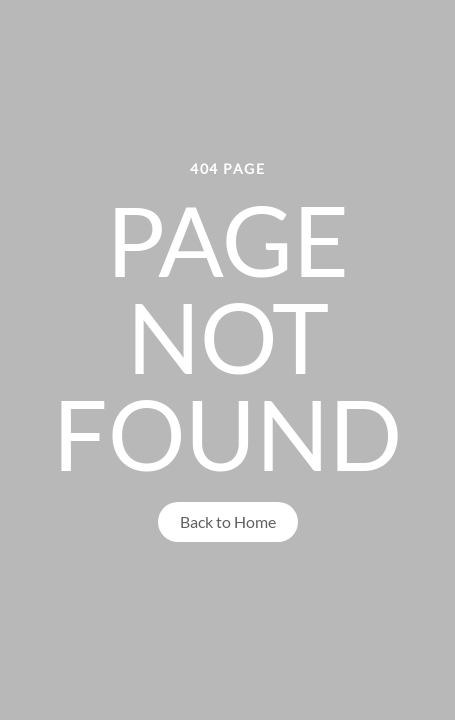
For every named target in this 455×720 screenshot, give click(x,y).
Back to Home (228, 521)
